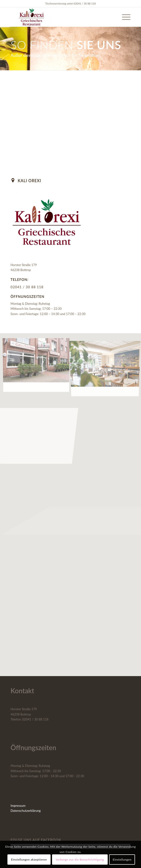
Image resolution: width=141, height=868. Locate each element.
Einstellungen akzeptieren (29, 860)
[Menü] (124, 17)
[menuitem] (124, 17)
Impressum (18, 806)
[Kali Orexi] (59, 17)
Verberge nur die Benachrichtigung (80, 860)
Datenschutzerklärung (26, 811)
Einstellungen (122, 860)
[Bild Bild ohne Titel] (38, 365)
